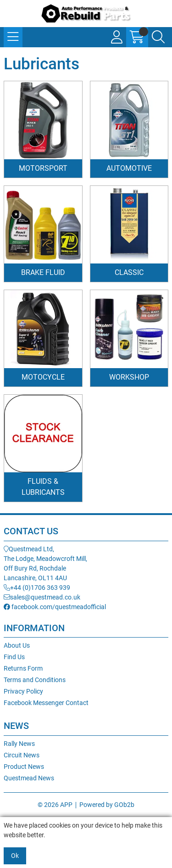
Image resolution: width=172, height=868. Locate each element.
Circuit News (22, 755)
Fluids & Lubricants (43, 487)
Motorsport (43, 168)
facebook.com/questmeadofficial (55, 607)
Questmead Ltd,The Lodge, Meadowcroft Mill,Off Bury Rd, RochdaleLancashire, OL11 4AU (45, 563)
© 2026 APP (55, 805)
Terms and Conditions (35, 680)
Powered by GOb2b (107, 805)
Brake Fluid (43, 272)
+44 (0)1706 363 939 (37, 588)
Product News (24, 767)
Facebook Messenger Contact (46, 703)
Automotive (129, 168)
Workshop (129, 377)
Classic (129, 272)
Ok (15, 856)
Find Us (14, 657)
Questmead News (29, 778)
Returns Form (23, 668)
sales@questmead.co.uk (42, 597)
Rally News (19, 744)
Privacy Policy (23, 691)
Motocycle (43, 377)
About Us (17, 645)
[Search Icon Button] (158, 37)
